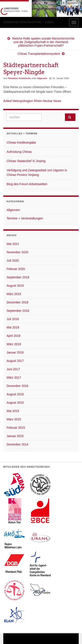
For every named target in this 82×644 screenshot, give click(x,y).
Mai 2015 (13, 411)
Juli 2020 (13, 261)
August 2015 (15, 403)
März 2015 (14, 419)
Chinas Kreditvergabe (21, 142)
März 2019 (14, 294)
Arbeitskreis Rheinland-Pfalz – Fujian (28, 22)
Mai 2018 (13, 327)
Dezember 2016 (17, 386)
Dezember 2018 (17, 302)
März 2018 (14, 344)
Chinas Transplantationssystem (39, 54)
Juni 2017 (13, 369)
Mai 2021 (13, 244)
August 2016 (15, 394)
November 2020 (17, 252)
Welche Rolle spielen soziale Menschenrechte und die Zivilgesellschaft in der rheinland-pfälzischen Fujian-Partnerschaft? (43, 42)
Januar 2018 (15, 352)
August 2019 (15, 286)
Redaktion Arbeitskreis (19, 78)
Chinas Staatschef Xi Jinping (26, 161)
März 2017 (14, 378)
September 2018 (18, 311)
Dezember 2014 (17, 444)
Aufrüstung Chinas (19, 152)
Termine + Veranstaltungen (25, 218)
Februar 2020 (16, 269)
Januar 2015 (15, 436)
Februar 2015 (16, 428)
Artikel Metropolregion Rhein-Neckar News (32, 101)
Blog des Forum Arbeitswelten (27, 184)
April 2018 (13, 336)
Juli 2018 (13, 319)
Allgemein (42, 78)
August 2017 (15, 361)
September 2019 (18, 277)
